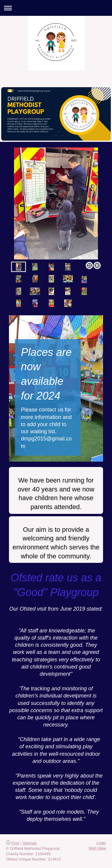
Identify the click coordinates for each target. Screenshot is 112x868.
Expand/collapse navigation (56, 8)
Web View (97, 848)
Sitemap (30, 843)
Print (13, 843)
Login (101, 843)
